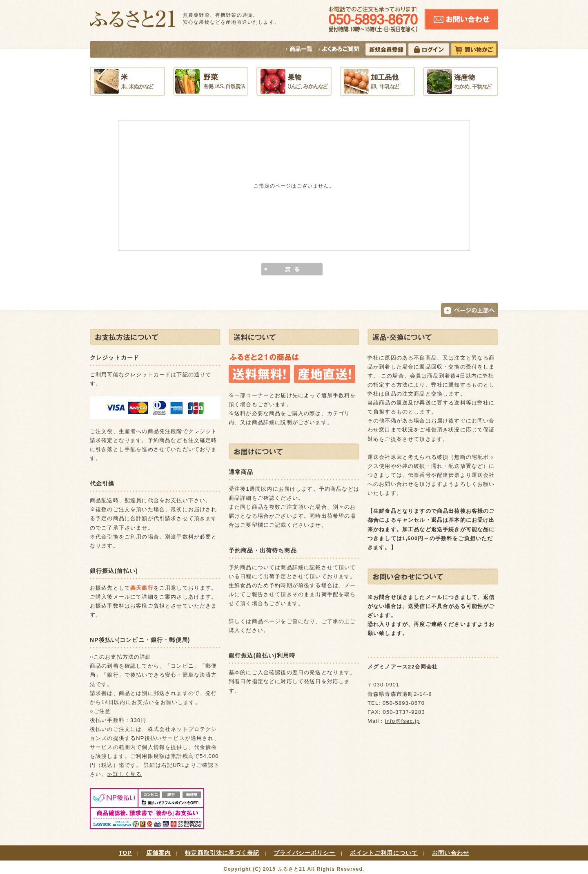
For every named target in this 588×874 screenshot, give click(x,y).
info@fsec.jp (403, 721)
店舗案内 (159, 853)
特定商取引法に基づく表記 (222, 853)
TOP (125, 853)
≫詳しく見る (124, 774)
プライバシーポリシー (305, 853)
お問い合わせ (451, 853)
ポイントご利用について (384, 853)
